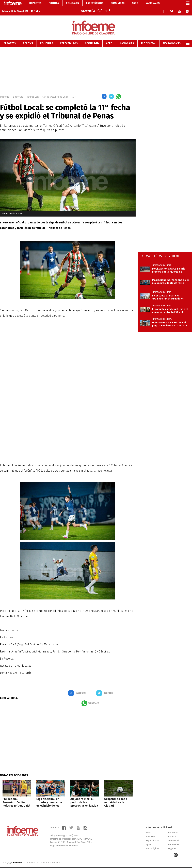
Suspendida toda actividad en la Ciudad (116, 796)
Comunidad (92, 37)
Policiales (47, 37)
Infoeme (5, 90)
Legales (172, 842)
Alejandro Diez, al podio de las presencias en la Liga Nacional (84, 798)
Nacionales (127, 37)
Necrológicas (172, 37)
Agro (109, 37)
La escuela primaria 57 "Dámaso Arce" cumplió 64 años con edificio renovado (169, 291)
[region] (96, 63)
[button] (104, 91)
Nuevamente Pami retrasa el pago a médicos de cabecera (169, 318)
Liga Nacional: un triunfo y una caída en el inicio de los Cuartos (49, 798)
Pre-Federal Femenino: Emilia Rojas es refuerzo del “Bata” (16, 798)
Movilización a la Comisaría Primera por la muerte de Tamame (169, 264)
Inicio (149, 826)
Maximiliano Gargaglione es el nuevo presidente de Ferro (170, 275)
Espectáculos (69, 37)
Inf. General (148, 37)
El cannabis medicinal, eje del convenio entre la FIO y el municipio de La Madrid (170, 304)
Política (28, 37)
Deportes (10, 37)
